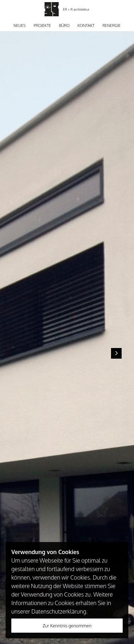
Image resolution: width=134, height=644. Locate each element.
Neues (20, 25)
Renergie (112, 25)
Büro (64, 25)
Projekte (42, 25)
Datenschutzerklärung (59, 611)
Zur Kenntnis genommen (67, 626)
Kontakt (86, 25)
